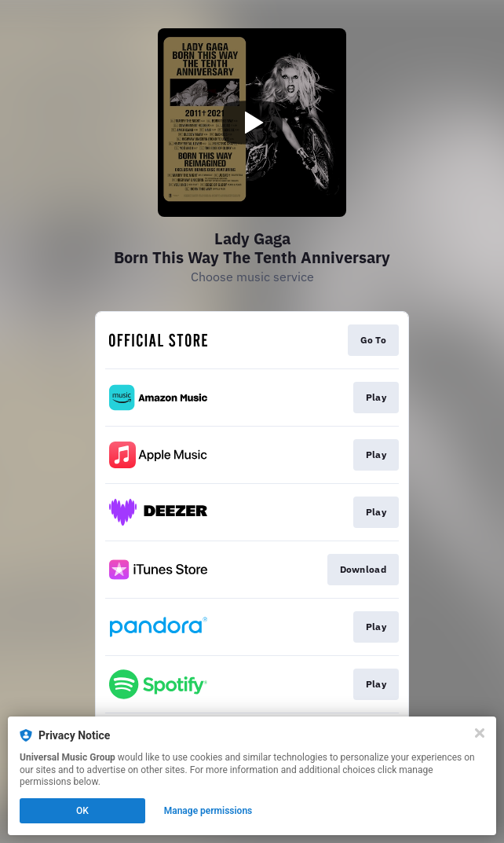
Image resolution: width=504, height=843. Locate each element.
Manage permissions (208, 811)
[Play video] (252, 123)
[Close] (480, 733)
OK (82, 811)
